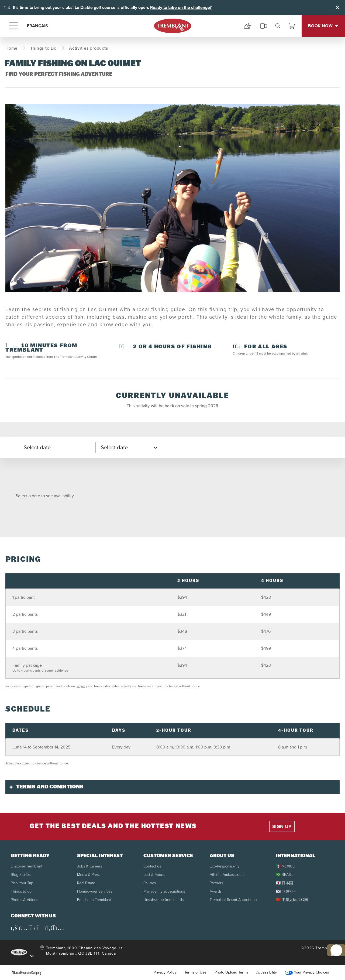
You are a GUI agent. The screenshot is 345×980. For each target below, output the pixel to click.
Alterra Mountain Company (27, 972)
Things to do (21, 891)
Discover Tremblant (27, 866)
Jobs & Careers (89, 866)
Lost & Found (154, 875)
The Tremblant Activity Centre (75, 357)
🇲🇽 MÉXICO (286, 866)
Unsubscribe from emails (163, 900)
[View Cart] (292, 26)
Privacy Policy (165, 972)
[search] (278, 26)
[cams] (264, 26)
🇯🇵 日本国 (284, 883)
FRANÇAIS (37, 26)
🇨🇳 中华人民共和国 (292, 900)
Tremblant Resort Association (233, 900)
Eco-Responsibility (225, 866)
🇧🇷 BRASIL (285, 875)
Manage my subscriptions (164, 891)
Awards (216, 891)
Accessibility (267, 972)
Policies (150, 883)
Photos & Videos (24, 900)
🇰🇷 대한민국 (286, 891)
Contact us (152, 866)
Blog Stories (21, 875)
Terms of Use (195, 972)
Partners (216, 883)
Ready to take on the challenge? (181, 7)
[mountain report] (247, 26)
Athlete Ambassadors (227, 875)
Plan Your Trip (22, 883)
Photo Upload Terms (231, 972)
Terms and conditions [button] (50, 787)
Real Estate (86, 883)
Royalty (82, 686)
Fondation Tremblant (94, 900)
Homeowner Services (95, 891)
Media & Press (89, 875)
